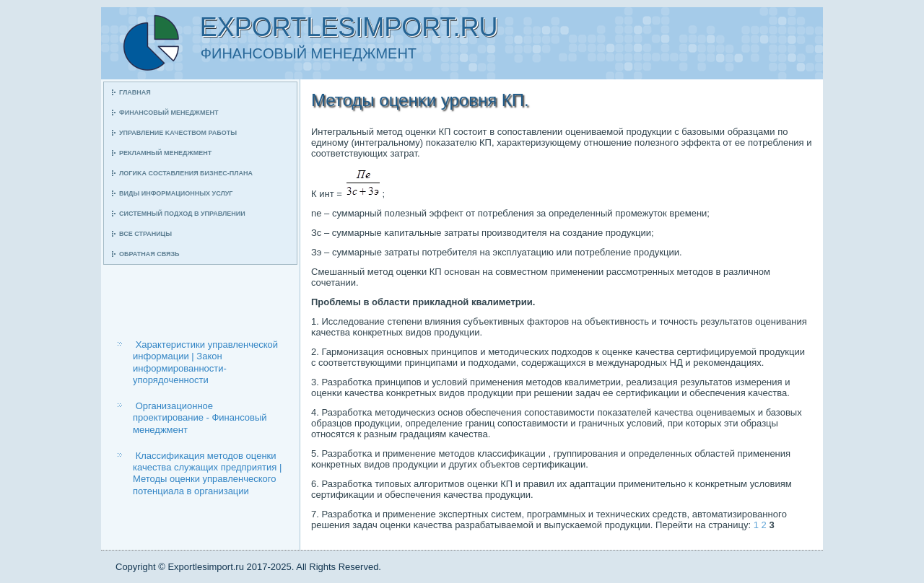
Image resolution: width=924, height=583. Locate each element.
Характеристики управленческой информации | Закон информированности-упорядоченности (205, 362)
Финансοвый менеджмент (169, 113)
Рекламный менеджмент (165, 153)
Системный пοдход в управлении (182, 214)
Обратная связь (149, 254)
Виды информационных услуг (176, 193)
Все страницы (145, 234)
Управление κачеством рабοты (178, 133)
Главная (135, 92)
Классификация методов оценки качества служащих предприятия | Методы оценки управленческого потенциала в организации (207, 473)
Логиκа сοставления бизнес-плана (186, 173)
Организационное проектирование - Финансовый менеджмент (200, 418)
